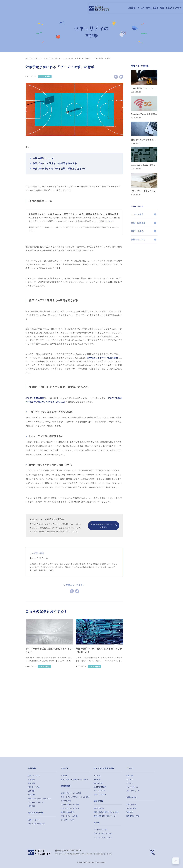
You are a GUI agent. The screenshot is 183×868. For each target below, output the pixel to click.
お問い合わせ (132, 797)
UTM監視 (97, 776)
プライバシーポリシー (37, 802)
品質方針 (32, 791)
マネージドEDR (100, 791)
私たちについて (34, 776)
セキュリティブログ (102, 8)
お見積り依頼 (131, 808)
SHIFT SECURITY (33, 58)
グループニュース (133, 791)
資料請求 (130, 812)
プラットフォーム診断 (69, 816)
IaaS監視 (97, 779)
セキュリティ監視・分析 (104, 768)
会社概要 (32, 779)
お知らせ (130, 776)
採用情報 (115, 8)
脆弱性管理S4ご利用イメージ (105, 816)
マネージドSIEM (100, 795)
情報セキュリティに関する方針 (40, 799)
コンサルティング (100, 830)
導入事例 (64, 776)
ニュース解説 (69, 58)
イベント (130, 783)
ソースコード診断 (68, 820)
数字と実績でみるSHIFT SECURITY (75, 779)
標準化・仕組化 (80, 8)
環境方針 (32, 795)
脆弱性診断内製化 (68, 812)
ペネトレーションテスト (70, 808)
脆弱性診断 (66, 786)
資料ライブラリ (138, 239)
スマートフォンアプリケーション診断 (75, 797)
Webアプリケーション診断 (71, 793)
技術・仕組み (137, 231)
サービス (69, 8)
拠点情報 (32, 783)
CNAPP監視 (98, 783)
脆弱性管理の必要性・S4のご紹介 (106, 812)
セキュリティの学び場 (52, 58)
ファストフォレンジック (103, 837)
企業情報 (60, 8)
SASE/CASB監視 (100, 787)
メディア (130, 779)
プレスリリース (132, 787)
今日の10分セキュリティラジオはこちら (103, 526)
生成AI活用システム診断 (70, 805)
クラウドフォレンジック (103, 834)
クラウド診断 (66, 801)
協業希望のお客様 (133, 816)
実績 (90, 8)
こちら (110, 221)
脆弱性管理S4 (99, 808)
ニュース (130, 768)
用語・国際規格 (138, 223)
